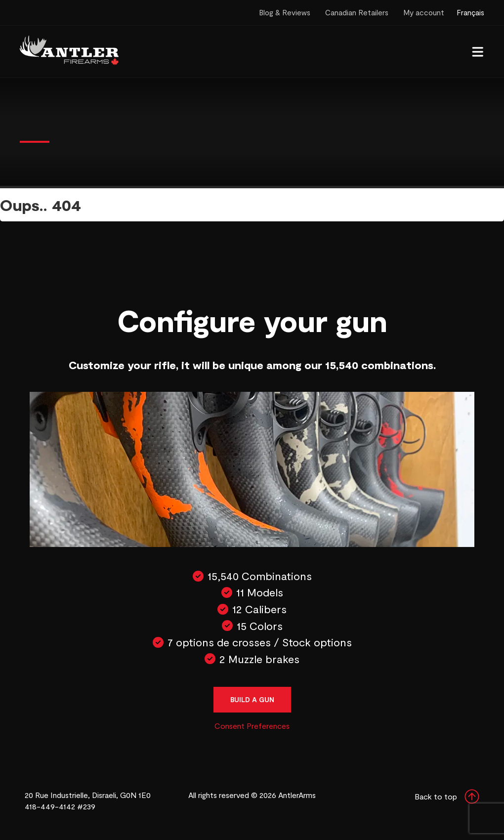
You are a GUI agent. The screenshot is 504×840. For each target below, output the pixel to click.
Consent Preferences (252, 726)
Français (470, 12)
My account (424, 12)
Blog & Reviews (285, 12)
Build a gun (252, 699)
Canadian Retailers (357, 12)
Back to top (447, 797)
